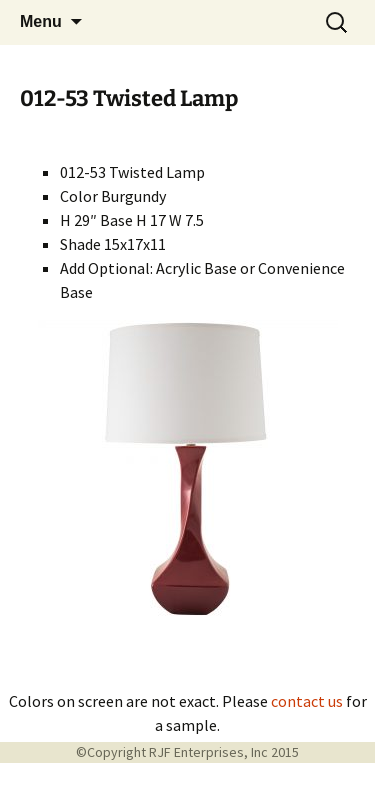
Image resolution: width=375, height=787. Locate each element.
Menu (41, 21)
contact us (307, 701)
